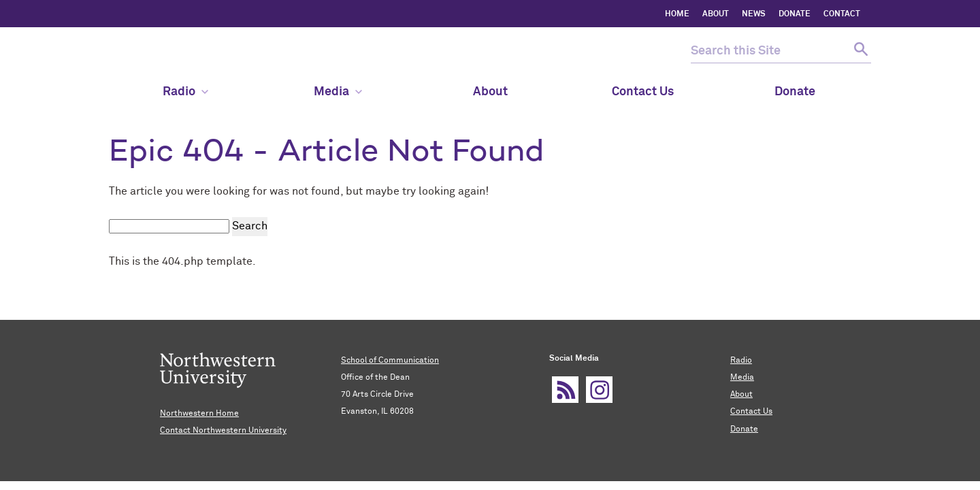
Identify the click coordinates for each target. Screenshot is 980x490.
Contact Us (751, 412)
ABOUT (716, 14)
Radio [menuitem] (185, 92)
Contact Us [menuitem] (643, 92)
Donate (744, 429)
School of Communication (390, 361)
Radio (741, 361)
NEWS (754, 14)
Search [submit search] (250, 226)
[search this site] (769, 51)
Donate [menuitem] (795, 92)
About (741, 395)
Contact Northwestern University (223, 431)
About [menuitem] (490, 92)
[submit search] (859, 51)
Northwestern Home (199, 414)
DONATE (795, 14)
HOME (677, 14)
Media (338, 92)
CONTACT (842, 14)
